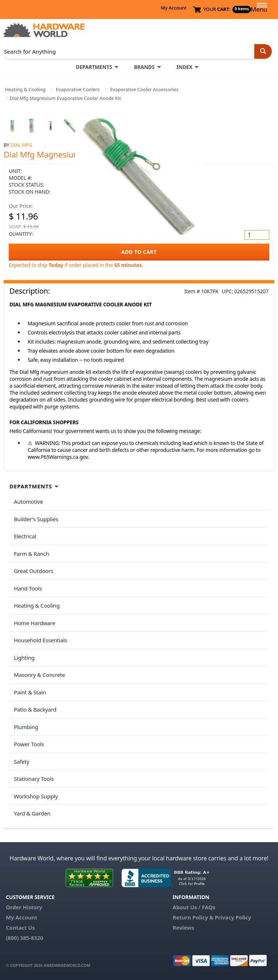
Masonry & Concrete (39, 675)
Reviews (183, 927)
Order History (24, 907)
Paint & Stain (30, 692)
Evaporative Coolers (78, 89)
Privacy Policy (233, 917)
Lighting (24, 658)
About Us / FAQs (194, 907)
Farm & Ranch (32, 554)
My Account (173, 8)
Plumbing (26, 727)
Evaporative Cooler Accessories (144, 89)
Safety (22, 762)
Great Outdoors (34, 571)
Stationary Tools (34, 779)
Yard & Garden (32, 813)
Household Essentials (40, 640)
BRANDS (144, 67)
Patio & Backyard (35, 709)
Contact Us (20, 927)
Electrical (25, 536)
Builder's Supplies (36, 519)
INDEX (184, 67)
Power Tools (29, 744)
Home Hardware (35, 623)
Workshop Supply (36, 796)
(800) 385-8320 (24, 938)
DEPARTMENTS (94, 67)
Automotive (28, 501)
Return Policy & (193, 917)
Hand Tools (28, 588)
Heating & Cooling (25, 89)
